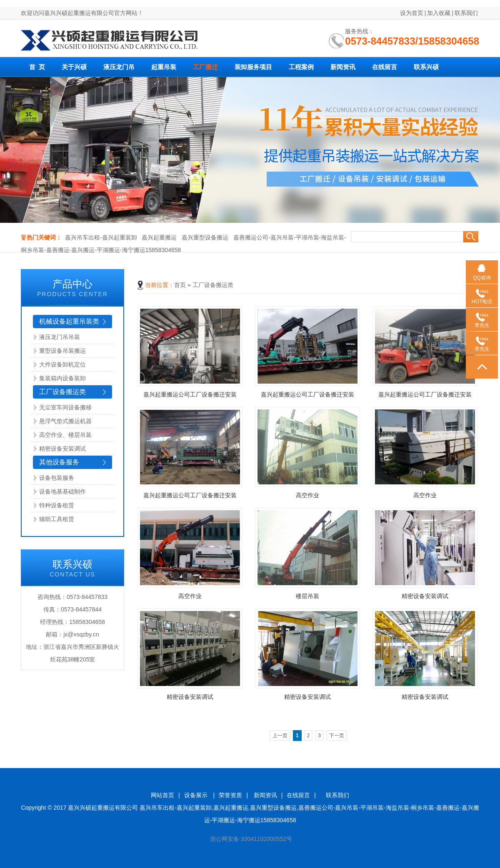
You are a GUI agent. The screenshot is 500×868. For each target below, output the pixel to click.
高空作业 (307, 495)
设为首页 (412, 13)
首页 (180, 285)
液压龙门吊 (119, 67)
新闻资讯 (343, 67)
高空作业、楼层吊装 (65, 435)
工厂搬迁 (205, 67)
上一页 (280, 736)
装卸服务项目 (253, 67)
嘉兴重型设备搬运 (205, 237)
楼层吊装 (307, 596)
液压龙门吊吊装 (60, 337)
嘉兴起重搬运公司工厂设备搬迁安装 (190, 394)
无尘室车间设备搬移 (65, 407)
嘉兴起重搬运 (159, 237)
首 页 (37, 67)
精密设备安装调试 (62, 449)
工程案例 (301, 67)
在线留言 (385, 67)
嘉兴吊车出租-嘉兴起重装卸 (101, 237)
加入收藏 (439, 13)
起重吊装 (164, 67)
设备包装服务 (57, 478)
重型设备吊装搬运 (62, 351)
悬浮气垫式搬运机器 (65, 421)
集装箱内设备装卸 (62, 378)
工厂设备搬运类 (62, 392)
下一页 (337, 736)
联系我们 (466, 13)
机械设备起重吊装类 (69, 321)
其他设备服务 (59, 462)
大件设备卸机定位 (62, 364)
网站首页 (162, 795)
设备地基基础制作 (62, 491)
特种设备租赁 (57, 505)
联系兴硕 (426, 67)
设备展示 (197, 795)
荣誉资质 (230, 795)
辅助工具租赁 (57, 519)
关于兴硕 (74, 67)
